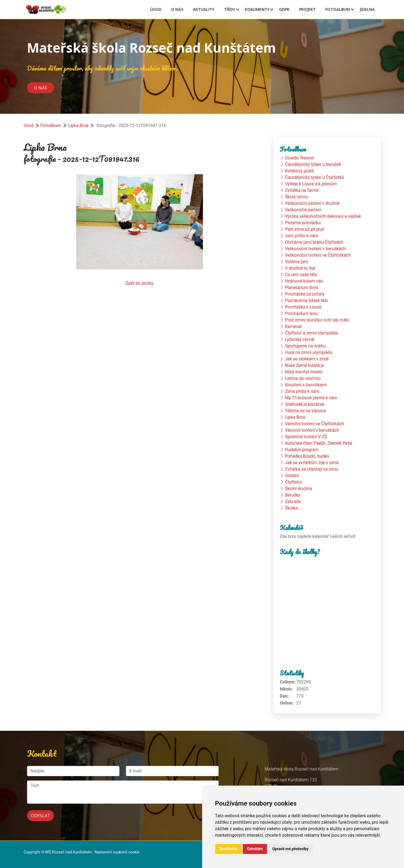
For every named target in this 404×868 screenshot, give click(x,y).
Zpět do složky (140, 283)
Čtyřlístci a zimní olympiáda (311, 333)
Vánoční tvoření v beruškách (312, 430)
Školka (291, 508)
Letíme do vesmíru (303, 378)
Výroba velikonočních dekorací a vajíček (323, 216)
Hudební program (302, 450)
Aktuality (204, 9)
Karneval (293, 326)
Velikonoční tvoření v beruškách (315, 249)
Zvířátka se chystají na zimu (311, 469)
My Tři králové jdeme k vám (311, 398)
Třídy (230, 9)
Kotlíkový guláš (299, 171)
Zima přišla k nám (302, 391)
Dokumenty (257, 9)
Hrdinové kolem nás (304, 281)
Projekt (307, 9)
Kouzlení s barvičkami (306, 385)
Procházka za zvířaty (305, 294)
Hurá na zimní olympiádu (309, 352)
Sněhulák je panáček (305, 404)
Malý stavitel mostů (304, 372)
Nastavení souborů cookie (117, 852)
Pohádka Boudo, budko (307, 456)
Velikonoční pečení (303, 210)
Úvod (156, 9)
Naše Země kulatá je (304, 365)
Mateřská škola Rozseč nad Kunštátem (151, 48)
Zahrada (293, 502)
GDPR (284, 9)
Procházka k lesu (301, 314)
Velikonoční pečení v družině (312, 203)
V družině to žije (300, 268)
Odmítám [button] (255, 849)
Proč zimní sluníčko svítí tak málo (317, 320)
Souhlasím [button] (228, 849)
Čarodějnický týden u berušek (313, 164)
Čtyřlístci (293, 482)
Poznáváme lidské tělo (306, 301)
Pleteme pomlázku (303, 223)
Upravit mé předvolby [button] (290, 849)
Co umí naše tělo (301, 275)
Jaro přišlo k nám (301, 236)
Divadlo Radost (299, 158)
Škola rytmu (296, 197)
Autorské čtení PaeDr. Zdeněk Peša (318, 443)
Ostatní (292, 476)
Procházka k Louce (303, 307)
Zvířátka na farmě (302, 190)
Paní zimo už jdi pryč (305, 229)
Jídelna (367, 9)
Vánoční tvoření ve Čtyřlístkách (314, 424)
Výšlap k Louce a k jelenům (311, 184)
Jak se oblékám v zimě (307, 359)
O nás (41, 88)
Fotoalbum (338, 9)
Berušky (293, 495)
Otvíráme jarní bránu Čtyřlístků (314, 242)
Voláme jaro (296, 262)
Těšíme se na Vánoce (305, 411)
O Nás (177, 9)
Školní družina (298, 489)
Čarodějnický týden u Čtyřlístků (314, 177)
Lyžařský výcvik (299, 339)
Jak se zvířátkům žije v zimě (312, 463)
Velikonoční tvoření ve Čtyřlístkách (318, 255)
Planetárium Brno (301, 288)
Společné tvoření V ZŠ (306, 437)
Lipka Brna (78, 125)
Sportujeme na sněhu (305, 346)
